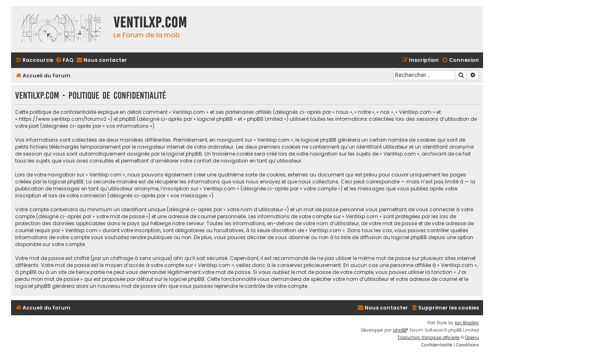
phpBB (400, 330)
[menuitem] (64, 60)
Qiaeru (472, 338)
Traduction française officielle (429, 338)
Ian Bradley (467, 323)
